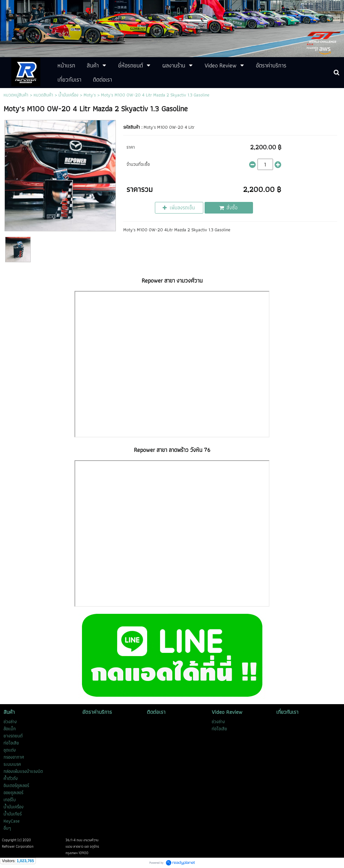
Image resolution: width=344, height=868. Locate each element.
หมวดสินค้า (43, 95)
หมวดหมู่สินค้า (16, 95)
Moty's (90, 95)
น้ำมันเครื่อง (68, 95)
